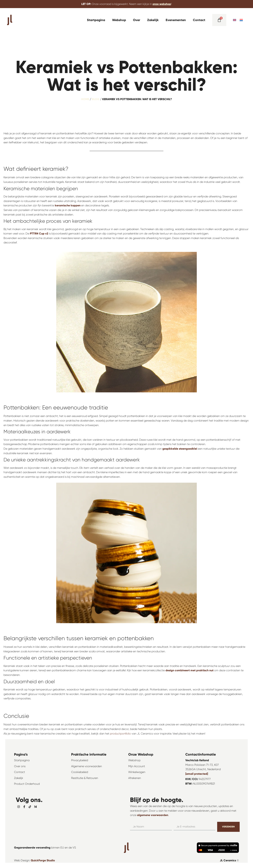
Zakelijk (153, 20)
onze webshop (162, 4)
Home (85, 99)
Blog (96, 99)
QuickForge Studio (43, 860)
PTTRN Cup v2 (39, 234)
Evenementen (176, 20)
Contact (199, 20)
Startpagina (96, 20)
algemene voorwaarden (153, 815)
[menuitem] (235, 20)
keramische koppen (68, 205)
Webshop (119, 20)
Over (137, 20)
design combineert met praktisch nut (189, 670)
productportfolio (120, 734)
